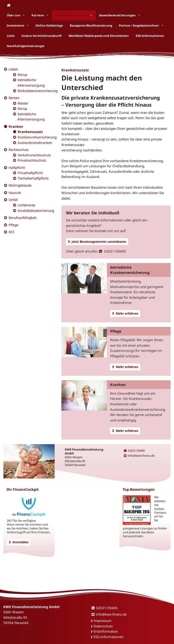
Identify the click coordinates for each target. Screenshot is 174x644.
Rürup (22, 75)
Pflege (13, 225)
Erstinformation (106, 631)
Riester (23, 103)
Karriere (38, 15)
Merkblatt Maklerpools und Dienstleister (99, 36)
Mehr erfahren (125, 313)
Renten (14, 98)
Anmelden (19, 542)
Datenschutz (103, 626)
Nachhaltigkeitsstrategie (26, 46)
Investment (16, 25)
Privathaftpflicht (30, 173)
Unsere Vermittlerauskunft (42, 36)
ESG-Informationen (150, 36)
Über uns (13, 15)
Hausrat (15, 193)
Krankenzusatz (30, 132)
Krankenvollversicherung (37, 137)
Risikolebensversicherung (38, 91)
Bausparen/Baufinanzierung (91, 25)
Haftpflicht (17, 168)
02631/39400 (112, 251)
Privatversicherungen (71, 15)
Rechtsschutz (19, 150)
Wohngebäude (20, 185)
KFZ (12, 232)
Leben (13, 69)
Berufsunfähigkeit (23, 218)
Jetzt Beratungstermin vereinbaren (97, 242)
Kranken (16, 126)
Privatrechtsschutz (32, 160)
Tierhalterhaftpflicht (33, 178)
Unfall (13, 200)
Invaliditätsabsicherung (36, 210)
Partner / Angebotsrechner (139, 25)
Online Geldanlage (49, 25)
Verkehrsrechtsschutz (34, 155)
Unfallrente (26, 205)
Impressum (103, 621)
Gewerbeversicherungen (117, 15)
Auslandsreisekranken (35, 143)
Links (11, 36)
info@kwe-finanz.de (139, 456)
